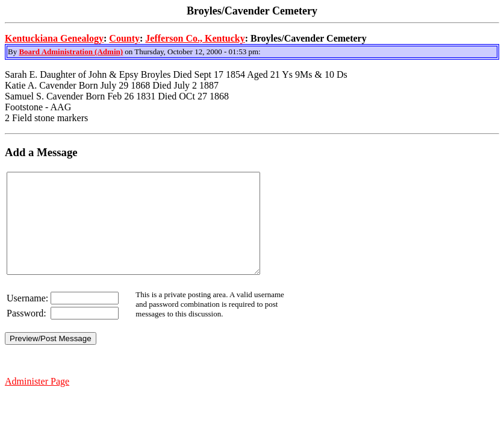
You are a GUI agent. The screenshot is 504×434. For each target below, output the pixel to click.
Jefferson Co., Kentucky (195, 38)
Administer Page (37, 401)
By (13, 52)
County (124, 38)
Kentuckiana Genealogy (54, 38)
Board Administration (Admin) (71, 52)
